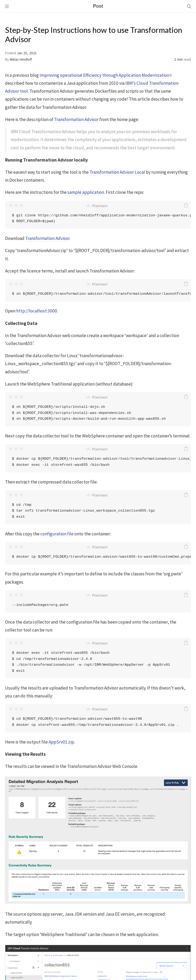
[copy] (186, 205)
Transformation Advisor (76, 119)
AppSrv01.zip (61, 742)
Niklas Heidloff (21, 59)
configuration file (57, 534)
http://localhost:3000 (37, 311)
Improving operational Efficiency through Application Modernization (105, 75)
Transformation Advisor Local (117, 172)
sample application (86, 192)
